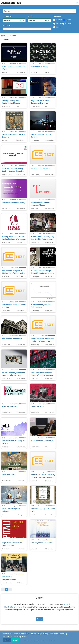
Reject (7, 640)
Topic (30, 16)
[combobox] (27, 29)
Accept (15, 640)
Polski (58, 27)
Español (59, 24)
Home (4, 36)
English (68, 20)
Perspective (7, 16)
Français (68, 24)
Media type (7, 25)
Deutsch (59, 20)
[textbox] (27, 29)
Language (57, 16)
